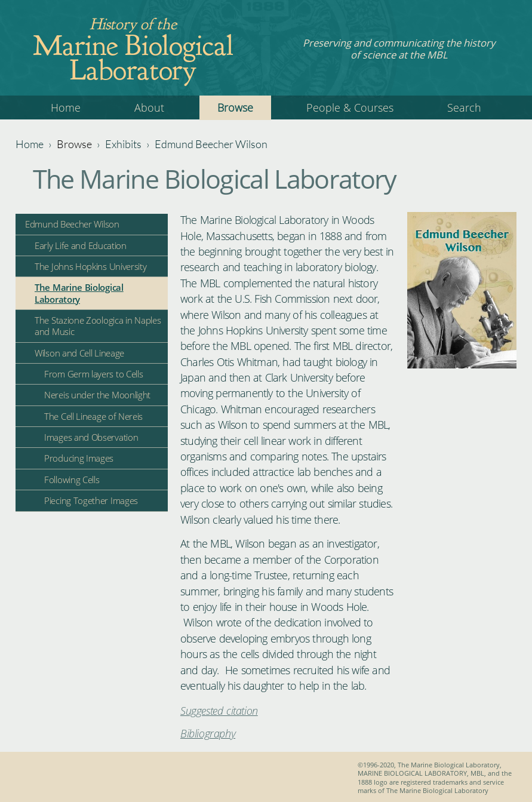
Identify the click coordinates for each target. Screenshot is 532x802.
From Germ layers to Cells (94, 374)
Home (66, 107)
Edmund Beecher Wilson (211, 144)
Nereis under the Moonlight (97, 395)
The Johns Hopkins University (91, 266)
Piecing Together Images (91, 500)
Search (464, 107)
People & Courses (350, 107)
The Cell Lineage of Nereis (93, 416)
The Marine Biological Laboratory (79, 293)
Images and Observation (91, 437)
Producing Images (79, 458)
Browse (235, 107)
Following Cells (72, 480)
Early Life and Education (81, 245)
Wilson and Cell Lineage (79, 353)
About (149, 107)
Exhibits (123, 144)
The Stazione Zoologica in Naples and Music (98, 326)
